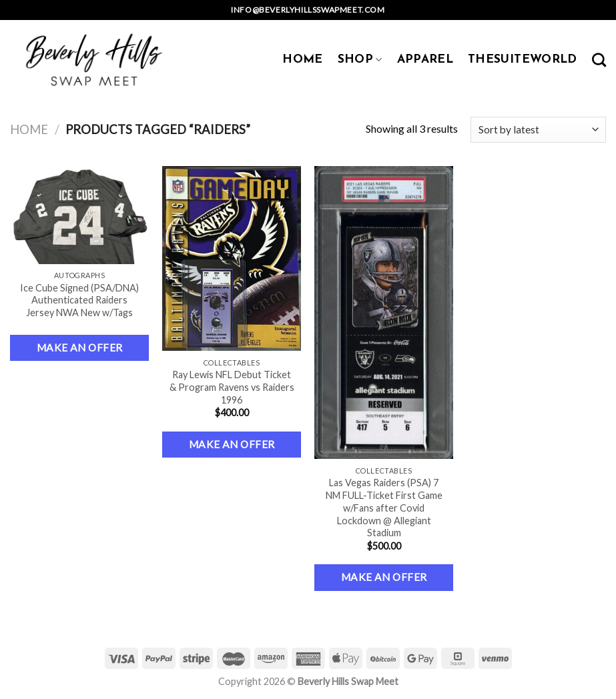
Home (29, 129)
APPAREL (425, 60)
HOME (302, 60)
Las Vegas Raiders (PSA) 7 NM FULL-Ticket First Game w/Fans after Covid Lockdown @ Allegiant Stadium (384, 508)
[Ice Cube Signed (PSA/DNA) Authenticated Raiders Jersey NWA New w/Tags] (80, 215)
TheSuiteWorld (523, 60)
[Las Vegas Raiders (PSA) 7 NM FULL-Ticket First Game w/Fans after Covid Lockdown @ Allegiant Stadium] (384, 313)
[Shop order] (538, 130)
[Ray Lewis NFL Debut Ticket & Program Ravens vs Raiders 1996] (232, 259)
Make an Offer (80, 347)
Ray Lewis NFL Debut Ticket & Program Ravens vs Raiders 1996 (232, 387)
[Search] (599, 60)
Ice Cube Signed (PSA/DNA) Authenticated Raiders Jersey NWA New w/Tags (79, 300)
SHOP (360, 60)
